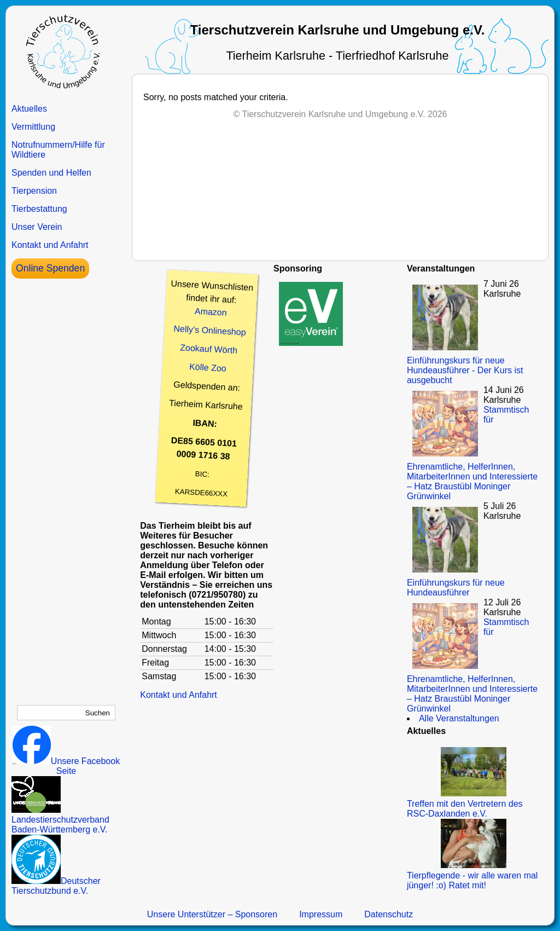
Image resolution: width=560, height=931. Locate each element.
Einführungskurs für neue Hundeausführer (456, 588)
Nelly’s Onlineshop (210, 331)
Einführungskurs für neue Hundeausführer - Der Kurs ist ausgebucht (465, 370)
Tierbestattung (39, 209)
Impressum (321, 914)
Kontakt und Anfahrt (50, 245)
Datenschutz (389, 914)
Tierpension (34, 191)
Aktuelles (29, 109)
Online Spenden (50, 268)
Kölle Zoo (208, 368)
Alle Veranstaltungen (459, 718)
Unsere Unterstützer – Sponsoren (212, 914)
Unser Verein (37, 227)
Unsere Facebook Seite (66, 766)
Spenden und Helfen (51, 173)
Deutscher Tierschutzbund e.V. (56, 886)
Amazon (211, 312)
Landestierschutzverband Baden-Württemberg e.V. (60, 820)
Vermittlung (33, 127)
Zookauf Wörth (209, 349)
